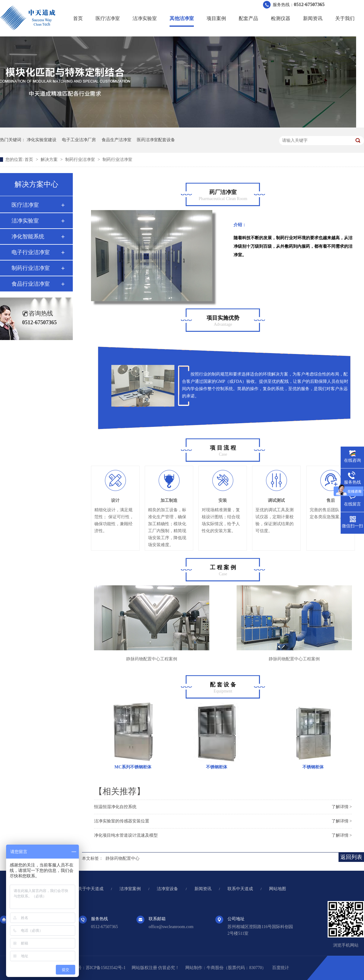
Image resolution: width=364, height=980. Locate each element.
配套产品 (248, 18)
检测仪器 (281, 18)
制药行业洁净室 (81, 160)
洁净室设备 (167, 889)
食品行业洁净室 (31, 284)
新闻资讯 (313, 18)
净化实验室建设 (42, 140)
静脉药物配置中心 (123, 858)
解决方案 (50, 160)
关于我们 (345, 18)
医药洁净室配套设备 (156, 140)
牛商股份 (215, 968)
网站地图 (278, 889)
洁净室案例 (130, 889)
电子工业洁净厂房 (79, 140)
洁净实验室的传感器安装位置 (122, 821)
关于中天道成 (91, 889)
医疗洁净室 (108, 18)
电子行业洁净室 (31, 252)
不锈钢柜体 (217, 767)
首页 (78, 18)
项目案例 (216, 18)
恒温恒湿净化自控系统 (115, 807)
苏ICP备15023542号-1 (106, 968)
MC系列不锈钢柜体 (133, 767)
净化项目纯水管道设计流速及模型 (126, 835)
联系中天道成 (240, 889)
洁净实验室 (145, 18)
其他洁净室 (182, 18)
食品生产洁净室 (116, 140)
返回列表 (351, 857)
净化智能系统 (28, 236)
